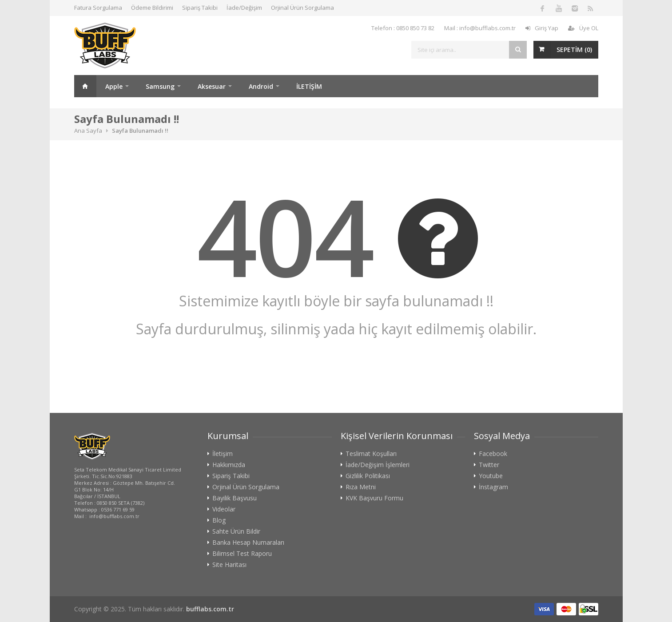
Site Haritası (229, 565)
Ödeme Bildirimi (152, 8)
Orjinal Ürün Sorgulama (302, 8)
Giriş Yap (542, 28)
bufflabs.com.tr (210, 609)
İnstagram (493, 487)
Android (261, 86)
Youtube (491, 476)
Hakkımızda (229, 465)
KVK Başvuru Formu (374, 498)
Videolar (224, 509)
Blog (219, 520)
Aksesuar (212, 86)
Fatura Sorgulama (98, 8)
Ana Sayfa (85, 86)
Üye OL (583, 28)
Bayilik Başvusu (235, 498)
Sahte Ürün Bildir (236, 531)
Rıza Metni (361, 487)
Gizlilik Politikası (368, 476)
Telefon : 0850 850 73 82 (403, 28)
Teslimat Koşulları (371, 454)
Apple (114, 86)
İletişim (223, 454)
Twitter (489, 465)
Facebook (493, 454)
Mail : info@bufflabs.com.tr (480, 28)
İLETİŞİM (309, 86)
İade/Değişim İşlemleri (378, 465)
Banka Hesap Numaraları (248, 543)
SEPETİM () (574, 50)
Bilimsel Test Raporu (242, 554)
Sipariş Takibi (200, 8)
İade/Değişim (244, 8)
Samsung (160, 86)
